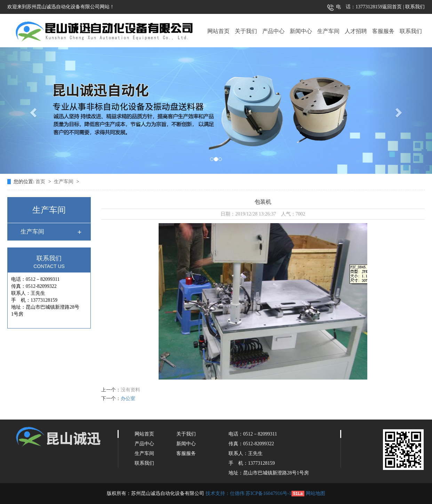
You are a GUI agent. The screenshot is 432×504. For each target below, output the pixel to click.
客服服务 (383, 31)
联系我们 (415, 7)
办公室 (128, 399)
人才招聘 (356, 31)
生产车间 (328, 31)
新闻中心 (301, 31)
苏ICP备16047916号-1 (268, 493)
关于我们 (246, 31)
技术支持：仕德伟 (225, 493)
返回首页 (392, 7)
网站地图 (315, 493)
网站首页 (218, 31)
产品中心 (273, 31)
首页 (41, 182)
